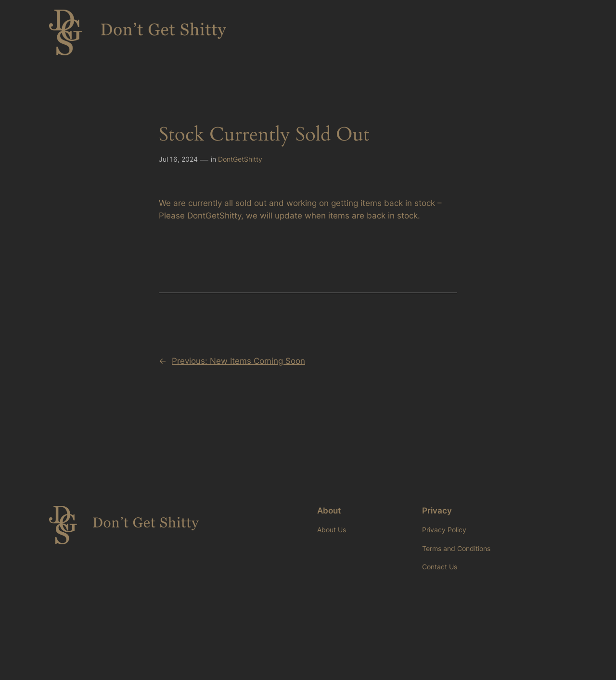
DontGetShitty (240, 159)
